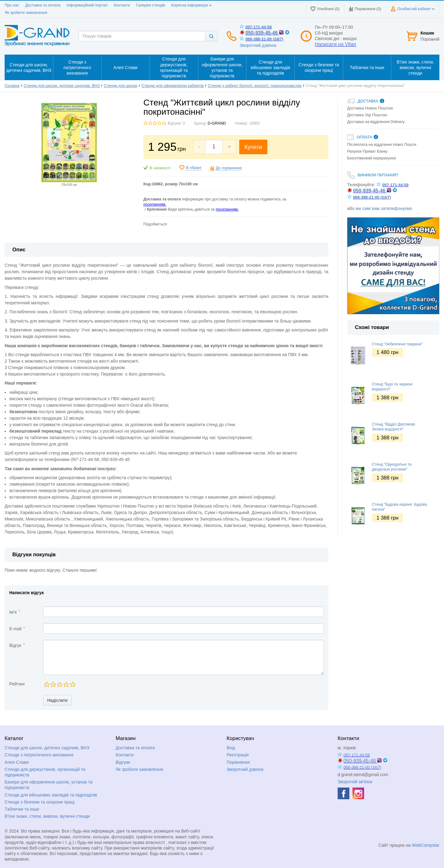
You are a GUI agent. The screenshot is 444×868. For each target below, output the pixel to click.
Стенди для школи (121, 86)
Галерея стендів (151, 5)
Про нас (12, 5)
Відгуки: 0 (176, 123)
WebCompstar (426, 845)
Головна (12, 86)
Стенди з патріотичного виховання (39, 755)
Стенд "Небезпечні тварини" (397, 344)
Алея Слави (17, 762)
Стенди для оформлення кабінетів (173, 86)
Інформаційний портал (87, 5)
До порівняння (229, 168)
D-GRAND (217, 123)
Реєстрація (238, 755)
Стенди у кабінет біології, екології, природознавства (255, 86)
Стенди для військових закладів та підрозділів (51, 795)
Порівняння (238, 762)
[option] (393, 266)
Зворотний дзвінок (258, 45)
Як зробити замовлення (26, 13)
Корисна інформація (191, 5)
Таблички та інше (22, 809)
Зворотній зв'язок (355, 782)
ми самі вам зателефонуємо (384, 208)
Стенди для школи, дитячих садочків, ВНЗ (62, 86)
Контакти (122, 5)
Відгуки (123, 762)
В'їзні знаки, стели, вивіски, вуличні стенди (47, 816)
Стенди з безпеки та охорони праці (40, 802)
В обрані (194, 168)
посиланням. (155, 204)
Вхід (231, 748)
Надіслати (57, 700)
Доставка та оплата (43, 5)
